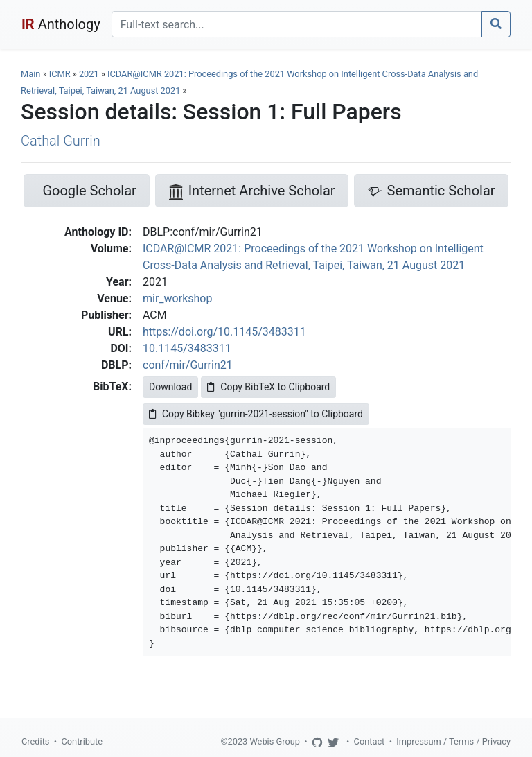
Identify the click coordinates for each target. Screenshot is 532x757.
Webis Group (275, 741)
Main (30, 74)
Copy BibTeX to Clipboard (268, 387)
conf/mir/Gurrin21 (188, 365)
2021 (89, 74)
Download (170, 387)
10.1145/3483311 (187, 348)
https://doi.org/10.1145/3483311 (224, 332)
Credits (35, 741)
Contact (370, 741)
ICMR (60, 74)
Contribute (82, 741)
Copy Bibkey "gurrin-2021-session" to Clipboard (256, 414)
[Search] (297, 24)
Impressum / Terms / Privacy (453, 741)
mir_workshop (177, 298)
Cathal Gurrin (61, 141)
